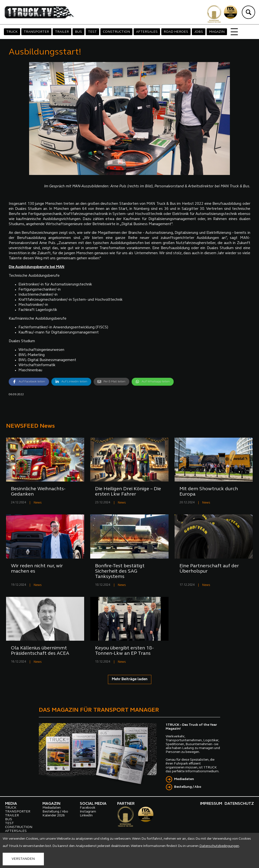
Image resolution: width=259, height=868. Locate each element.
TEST (92, 32)
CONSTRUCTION (116, 32)
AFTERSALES (147, 32)
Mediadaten (184, 779)
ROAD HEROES (176, 32)
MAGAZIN (217, 32)
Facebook (88, 808)
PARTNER (126, 804)
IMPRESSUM (211, 804)
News (38, 503)
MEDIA (11, 804)
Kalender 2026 (54, 816)
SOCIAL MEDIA (93, 804)
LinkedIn (86, 816)
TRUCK (12, 32)
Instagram (88, 812)
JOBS (199, 32)
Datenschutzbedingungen (219, 846)
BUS (78, 32)
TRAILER (62, 32)
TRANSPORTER (36, 32)
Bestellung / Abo (188, 787)
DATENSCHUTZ (239, 804)
